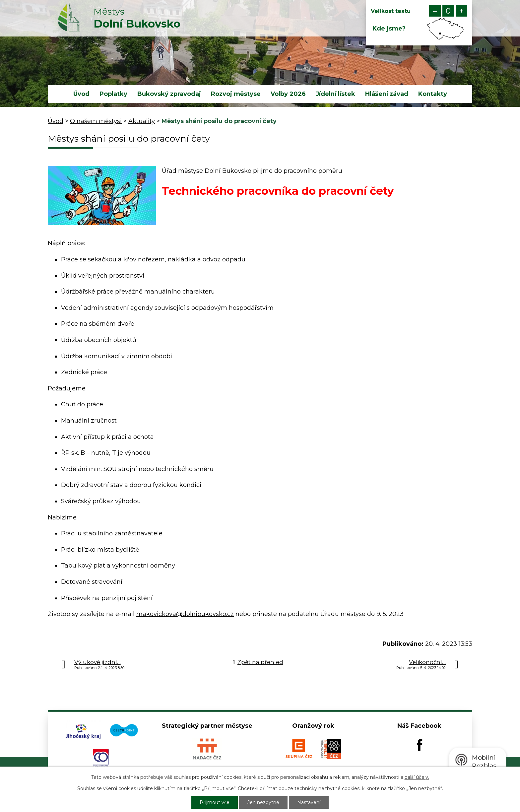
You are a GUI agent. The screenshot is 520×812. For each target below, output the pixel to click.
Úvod (81, 94)
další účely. (417, 777)
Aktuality (142, 121)
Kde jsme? (389, 29)
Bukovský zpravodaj (169, 94)
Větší (461, 11)
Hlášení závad (387, 94)
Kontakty (433, 94)
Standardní (448, 11)
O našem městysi (96, 121)
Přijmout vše (215, 802)
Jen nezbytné (263, 802)
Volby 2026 (288, 94)
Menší (435, 11)
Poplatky (113, 94)
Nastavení (309, 802)
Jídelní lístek (335, 94)
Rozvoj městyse (236, 94)
